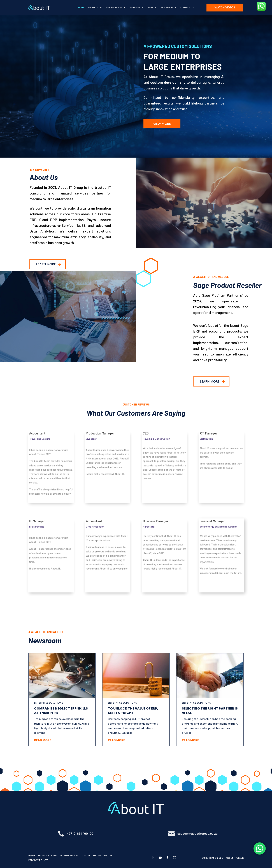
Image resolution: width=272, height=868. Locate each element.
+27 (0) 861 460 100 (80, 833)
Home (81, 7)
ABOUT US (43, 856)
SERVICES (57, 856)
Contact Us (187, 7)
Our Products (114, 7)
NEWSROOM (71, 856)
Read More (43, 740)
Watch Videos (225, 7)
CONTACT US (88, 856)
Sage (151, 7)
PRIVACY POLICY (38, 860)
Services (135, 7)
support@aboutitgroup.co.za (197, 833)
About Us (93, 7)
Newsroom (167, 7)
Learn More (46, 264)
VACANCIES (105, 856)
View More (162, 124)
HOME (32, 856)
